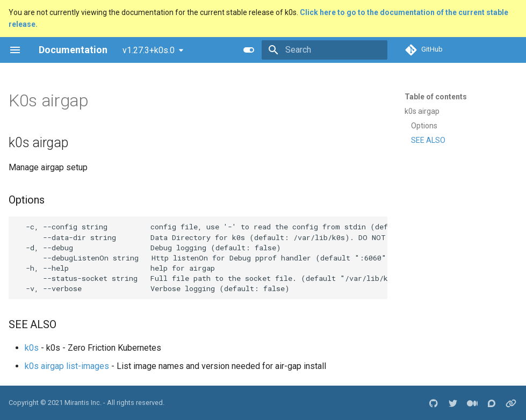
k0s (32, 348)
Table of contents (436, 97)
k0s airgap (422, 111)
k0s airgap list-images (67, 366)
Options (424, 126)
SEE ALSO (428, 140)
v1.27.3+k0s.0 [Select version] (149, 50)
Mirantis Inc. (83, 403)
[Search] (325, 50)
